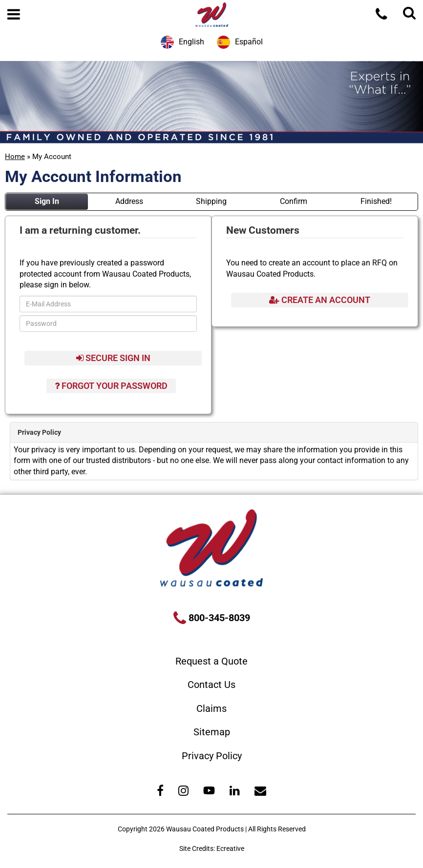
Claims (211, 708)
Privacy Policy (212, 756)
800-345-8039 (218, 618)
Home (15, 157)
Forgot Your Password (111, 386)
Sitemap (212, 732)
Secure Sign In (113, 358)
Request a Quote (211, 661)
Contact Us (211, 685)
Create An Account (320, 300)
